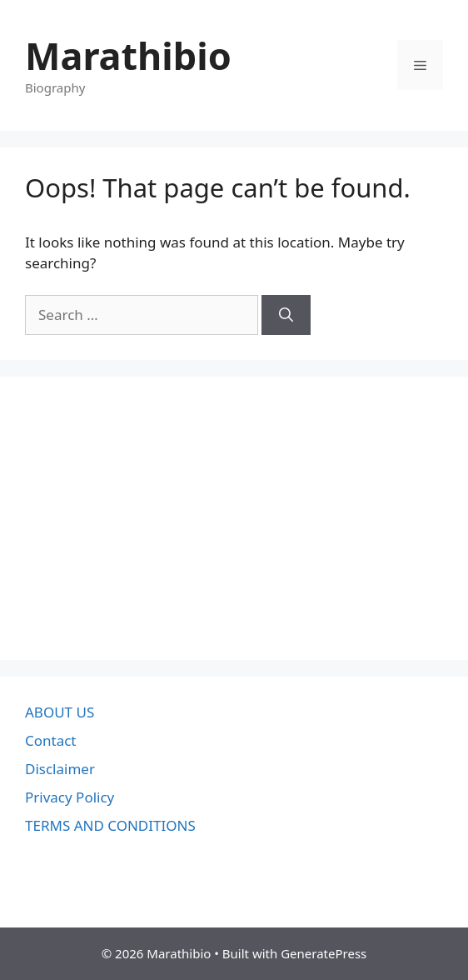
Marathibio (128, 55)
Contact (51, 740)
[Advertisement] (234, 518)
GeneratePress (324, 953)
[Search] (286, 315)
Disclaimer (60, 769)
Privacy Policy (70, 797)
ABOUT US (60, 712)
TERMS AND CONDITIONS (110, 825)
